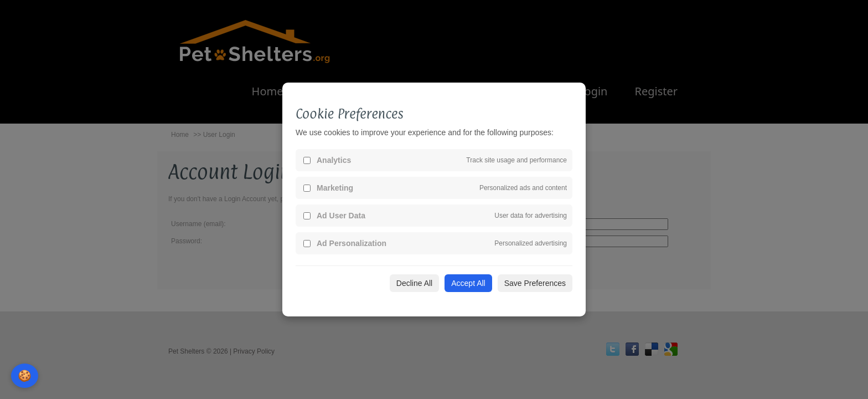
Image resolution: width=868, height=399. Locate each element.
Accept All (468, 283)
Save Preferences (535, 283)
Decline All (414, 283)
